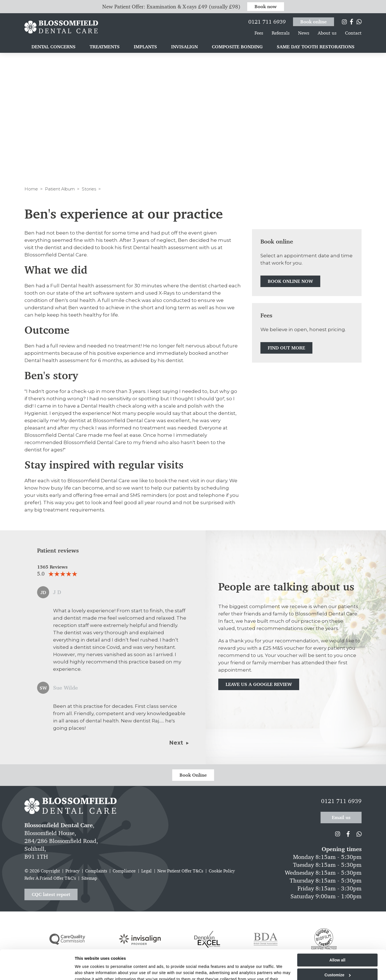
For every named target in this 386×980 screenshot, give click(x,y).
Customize (338, 951)
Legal (147, 871)
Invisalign (184, 47)
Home (31, 189)
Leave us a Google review (259, 684)
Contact (353, 33)
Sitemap (89, 878)
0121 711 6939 (267, 21)
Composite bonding (237, 47)
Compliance (124, 871)
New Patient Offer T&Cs (180, 871)
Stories (89, 189)
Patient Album (60, 189)
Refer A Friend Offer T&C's (50, 878)
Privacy (72, 871)
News (304, 33)
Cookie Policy (222, 871)
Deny (337, 966)
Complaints (96, 871)
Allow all (338, 936)
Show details (87, 972)
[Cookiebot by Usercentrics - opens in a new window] (38, 972)
